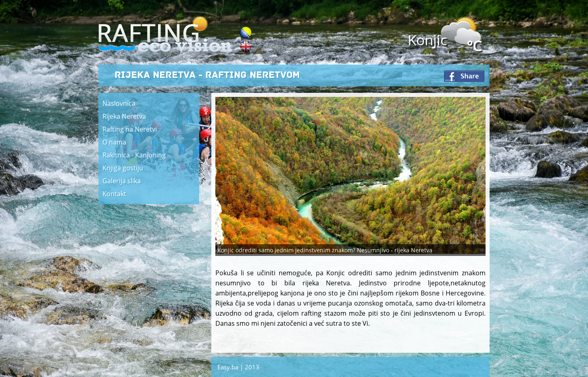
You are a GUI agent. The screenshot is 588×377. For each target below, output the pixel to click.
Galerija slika (122, 181)
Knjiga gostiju (123, 168)
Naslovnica (119, 103)
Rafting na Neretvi (130, 129)
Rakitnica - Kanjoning (134, 155)
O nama (114, 142)
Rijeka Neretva (124, 116)
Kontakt (114, 194)
